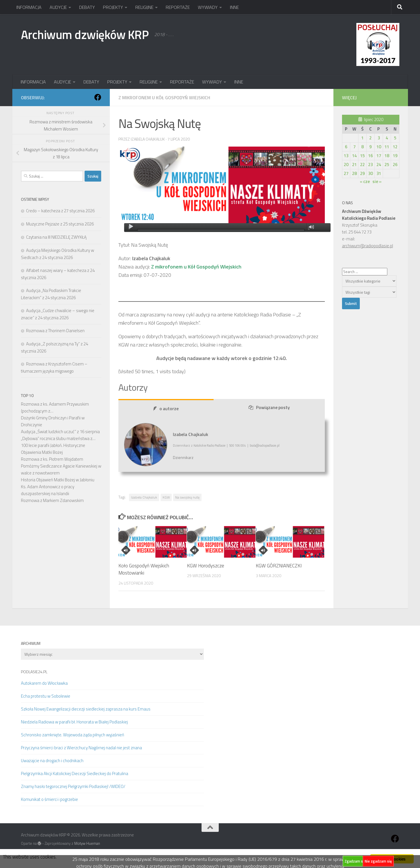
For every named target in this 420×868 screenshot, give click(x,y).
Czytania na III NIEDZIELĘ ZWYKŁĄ (56, 237)
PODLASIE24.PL (34, 672)
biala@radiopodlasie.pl (264, 445)
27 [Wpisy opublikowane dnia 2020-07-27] (346, 173)
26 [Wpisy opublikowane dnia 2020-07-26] (395, 165)
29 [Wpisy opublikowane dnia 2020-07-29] (362, 173)
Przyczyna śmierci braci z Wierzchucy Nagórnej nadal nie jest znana (81, 748)
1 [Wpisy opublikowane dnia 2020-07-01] (362, 138)
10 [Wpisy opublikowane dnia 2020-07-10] (379, 147)
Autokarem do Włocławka (44, 683)
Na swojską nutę (187, 497)
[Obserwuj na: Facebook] (98, 97)
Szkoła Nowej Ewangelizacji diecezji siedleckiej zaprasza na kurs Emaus (86, 709)
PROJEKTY (113, 7)
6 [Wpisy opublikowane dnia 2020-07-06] (346, 147)
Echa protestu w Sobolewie (46, 696)
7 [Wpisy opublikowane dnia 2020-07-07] (354, 147)
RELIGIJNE (144, 7)
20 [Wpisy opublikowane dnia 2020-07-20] (346, 165)
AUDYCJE (58, 7)
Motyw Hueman (87, 843)
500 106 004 (237, 445)
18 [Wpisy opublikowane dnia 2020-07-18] (387, 156)
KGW (166, 497)
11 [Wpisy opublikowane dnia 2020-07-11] (387, 147)
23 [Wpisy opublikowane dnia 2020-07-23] (370, 165)
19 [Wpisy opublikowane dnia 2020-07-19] (395, 156)
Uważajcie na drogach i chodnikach (52, 761)
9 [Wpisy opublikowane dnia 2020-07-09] (370, 147)
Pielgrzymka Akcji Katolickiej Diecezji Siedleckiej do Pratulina (75, 773)
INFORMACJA (29, 7)
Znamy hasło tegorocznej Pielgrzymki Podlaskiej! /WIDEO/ (73, 786)
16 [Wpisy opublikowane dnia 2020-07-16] (370, 156)
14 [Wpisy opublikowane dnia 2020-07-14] (354, 156)
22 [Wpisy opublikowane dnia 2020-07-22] (362, 165)
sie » (377, 181)
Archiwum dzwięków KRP (85, 34)
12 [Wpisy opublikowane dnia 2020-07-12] (395, 147)
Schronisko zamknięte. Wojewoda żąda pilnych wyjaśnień (73, 735)
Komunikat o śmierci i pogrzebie (49, 799)
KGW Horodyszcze (206, 566)
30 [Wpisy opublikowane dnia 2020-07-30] (370, 173)
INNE (234, 7)
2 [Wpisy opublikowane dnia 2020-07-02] (370, 138)
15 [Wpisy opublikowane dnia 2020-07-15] (362, 156)
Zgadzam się (355, 861)
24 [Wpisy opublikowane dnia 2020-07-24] (379, 165)
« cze (365, 181)
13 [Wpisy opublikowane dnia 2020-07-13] (346, 156)
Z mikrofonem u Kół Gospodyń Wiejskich (164, 98)
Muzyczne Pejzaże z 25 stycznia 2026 (60, 224)
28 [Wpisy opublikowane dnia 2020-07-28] (354, 173)
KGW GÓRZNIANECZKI (279, 566)
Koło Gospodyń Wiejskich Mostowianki (144, 569)
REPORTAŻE (178, 7)
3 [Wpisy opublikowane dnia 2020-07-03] (379, 138)
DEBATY (87, 7)
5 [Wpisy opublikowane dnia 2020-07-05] (395, 138)
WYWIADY (208, 7)
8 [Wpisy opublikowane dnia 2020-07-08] (362, 147)
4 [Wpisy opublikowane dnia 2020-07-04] (387, 138)
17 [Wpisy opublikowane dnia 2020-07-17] (379, 156)
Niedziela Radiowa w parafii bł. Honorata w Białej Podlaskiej (74, 722)
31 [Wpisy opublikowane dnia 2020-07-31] (379, 173)
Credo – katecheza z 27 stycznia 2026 (60, 211)
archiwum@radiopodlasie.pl (368, 246)
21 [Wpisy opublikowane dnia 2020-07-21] (354, 165)
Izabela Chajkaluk (148, 139)
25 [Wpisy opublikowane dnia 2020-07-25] (387, 165)
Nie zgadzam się (378, 861)
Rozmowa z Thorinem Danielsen (55, 331)
